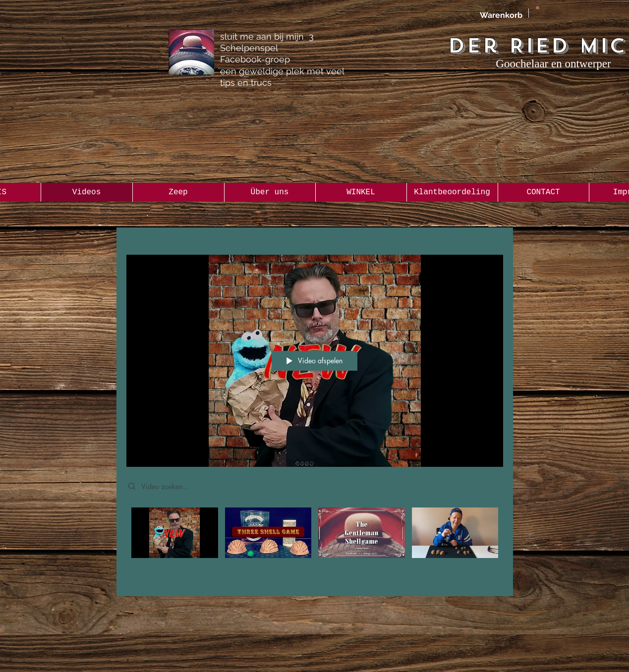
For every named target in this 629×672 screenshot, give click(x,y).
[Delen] (493, 241)
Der (473, 46)
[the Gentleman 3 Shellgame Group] (191, 52)
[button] (538, 7)
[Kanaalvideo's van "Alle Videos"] (315, 545)
